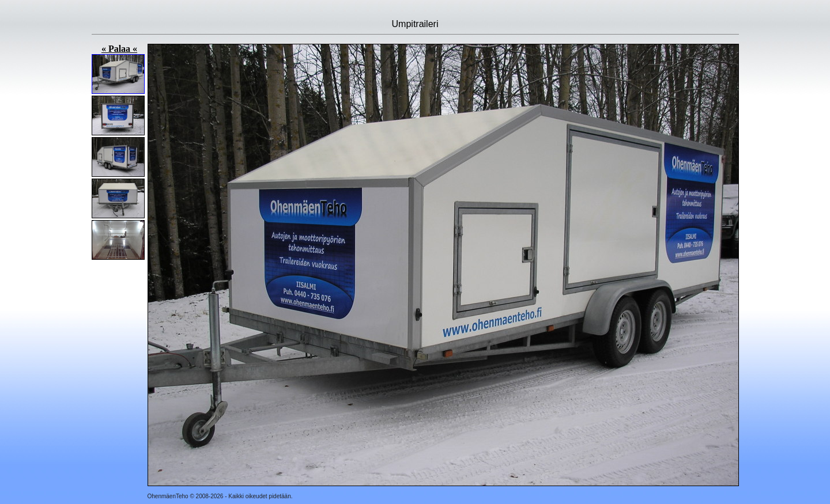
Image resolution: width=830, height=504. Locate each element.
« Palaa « (119, 49)
